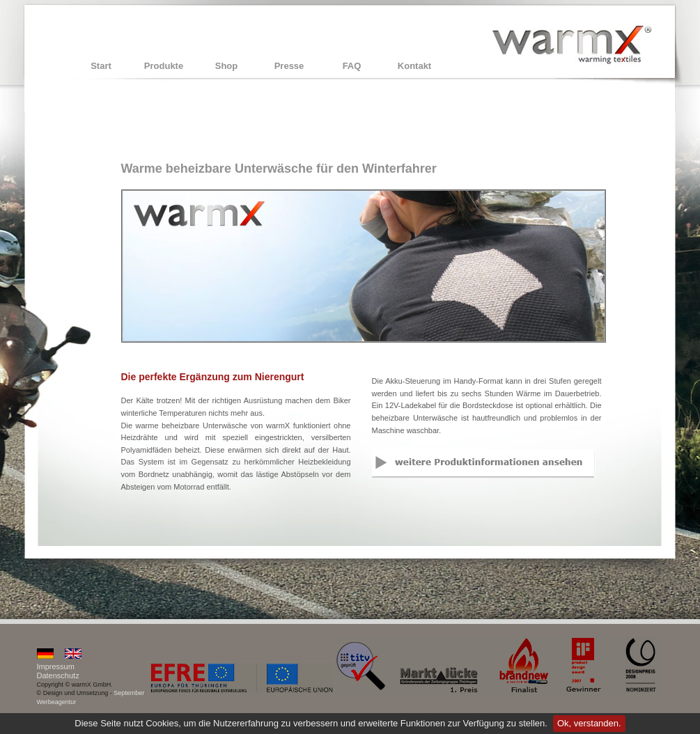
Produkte (164, 66)
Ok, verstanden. (589, 723)
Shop (227, 66)
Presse (289, 66)
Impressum (56, 666)
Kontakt (414, 66)
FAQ (352, 66)
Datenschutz (58, 676)
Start (101, 66)
